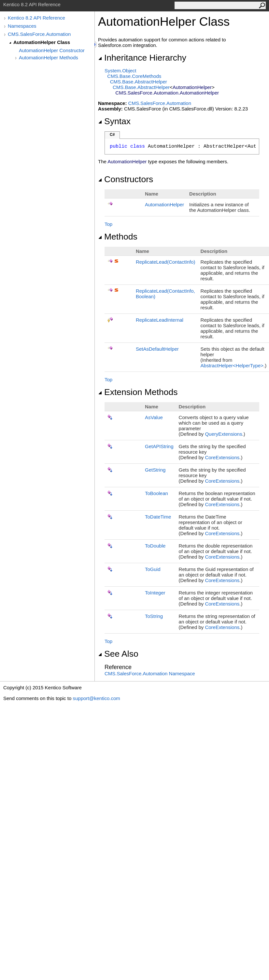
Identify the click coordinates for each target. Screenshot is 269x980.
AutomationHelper (164, 205)
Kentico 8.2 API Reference (36, 18)
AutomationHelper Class (42, 42)
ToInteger (155, 593)
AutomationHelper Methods (49, 58)
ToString (154, 616)
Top (108, 224)
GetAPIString (159, 446)
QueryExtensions (223, 434)
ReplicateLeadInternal (160, 320)
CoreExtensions (222, 457)
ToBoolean (156, 493)
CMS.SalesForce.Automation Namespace (150, 673)
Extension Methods (138, 392)
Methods (118, 237)
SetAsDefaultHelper (157, 349)
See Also (118, 654)
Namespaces (22, 26)
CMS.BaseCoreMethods (134, 76)
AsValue (154, 417)
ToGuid (153, 569)
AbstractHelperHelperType (232, 366)
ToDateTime (158, 517)
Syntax (114, 121)
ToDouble (155, 546)
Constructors (126, 179)
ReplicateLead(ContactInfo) (166, 262)
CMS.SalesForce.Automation (39, 34)
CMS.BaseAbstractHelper (139, 82)
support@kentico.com (96, 698)
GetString (155, 470)
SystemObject (120, 71)
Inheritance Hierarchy (142, 58)
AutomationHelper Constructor (52, 50)
